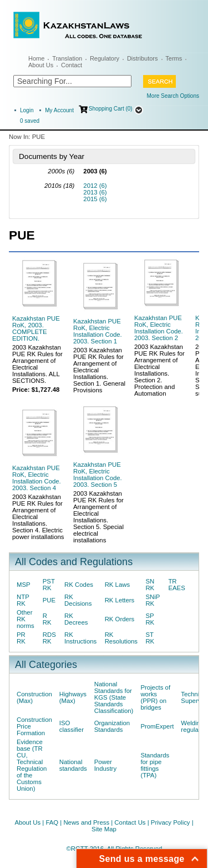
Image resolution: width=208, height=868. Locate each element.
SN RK (150, 585)
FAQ (52, 822)
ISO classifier (72, 726)
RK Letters (120, 600)
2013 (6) (95, 192)
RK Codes (79, 585)
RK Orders (120, 619)
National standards (73, 765)
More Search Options (173, 96)
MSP (24, 585)
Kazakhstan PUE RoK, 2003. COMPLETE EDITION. (36, 328)
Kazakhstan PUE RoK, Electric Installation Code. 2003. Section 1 (98, 331)
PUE (49, 600)
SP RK (150, 619)
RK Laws (117, 585)
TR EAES (176, 585)
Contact (72, 65)
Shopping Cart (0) (111, 109)
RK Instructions (80, 638)
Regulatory (105, 58)
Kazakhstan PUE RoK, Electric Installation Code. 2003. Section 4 (37, 478)
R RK (47, 619)
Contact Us (130, 822)
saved (30, 121)
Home (36, 58)
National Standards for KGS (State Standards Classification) (114, 697)
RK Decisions (78, 600)
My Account (59, 110)
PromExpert (157, 726)
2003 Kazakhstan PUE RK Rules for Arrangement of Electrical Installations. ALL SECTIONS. (37, 364)
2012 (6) (95, 186)
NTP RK (23, 600)
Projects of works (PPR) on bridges (155, 697)
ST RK (150, 638)
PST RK (49, 585)
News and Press (86, 822)
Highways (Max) (73, 697)
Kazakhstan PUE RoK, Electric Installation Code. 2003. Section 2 (159, 328)
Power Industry (105, 765)
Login (27, 110)
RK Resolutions (121, 638)
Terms (174, 58)
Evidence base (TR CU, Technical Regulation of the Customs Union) (32, 765)
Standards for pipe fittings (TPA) (155, 765)
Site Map (104, 829)
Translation (67, 58)
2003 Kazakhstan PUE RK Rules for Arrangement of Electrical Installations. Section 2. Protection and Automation (159, 370)
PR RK (21, 638)
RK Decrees (76, 619)
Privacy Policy (171, 822)
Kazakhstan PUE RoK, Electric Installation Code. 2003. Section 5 (98, 475)
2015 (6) (95, 199)
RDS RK (49, 638)
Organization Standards (112, 726)
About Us (41, 65)
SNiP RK (153, 600)
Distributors (143, 58)
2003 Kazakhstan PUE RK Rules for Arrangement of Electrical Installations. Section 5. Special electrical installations (98, 517)
